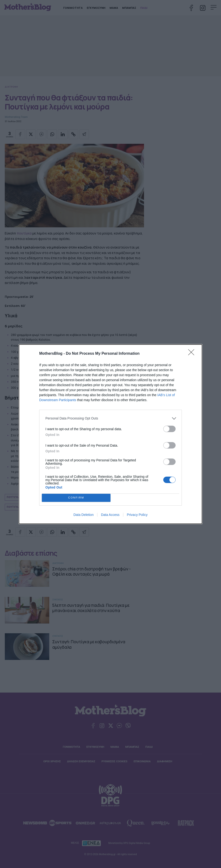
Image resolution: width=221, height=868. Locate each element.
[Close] (193, 354)
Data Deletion (84, 515)
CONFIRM (76, 498)
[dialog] (110, 434)
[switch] (169, 429)
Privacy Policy (137, 515)
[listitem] (110, 418)
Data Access (110, 515)
